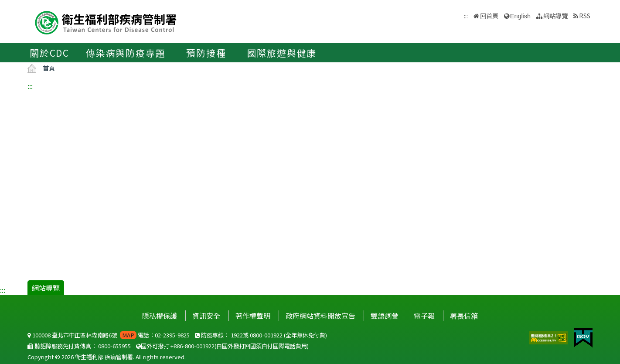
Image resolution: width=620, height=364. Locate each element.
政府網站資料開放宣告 (320, 316)
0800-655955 (114, 346)
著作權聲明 (253, 316)
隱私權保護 (160, 316)
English (520, 16)
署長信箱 (464, 316)
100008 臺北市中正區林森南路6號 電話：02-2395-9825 (109, 335)
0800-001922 (266, 335)
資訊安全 (206, 316)
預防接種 (206, 53)
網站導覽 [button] (555, 15)
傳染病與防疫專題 (126, 53)
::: (30, 86)
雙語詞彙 (385, 316)
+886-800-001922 (192, 346)
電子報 (424, 316)
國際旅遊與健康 (282, 53)
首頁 (49, 68)
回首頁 (489, 15)
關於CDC (49, 53)
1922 (237, 335)
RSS (585, 15)
